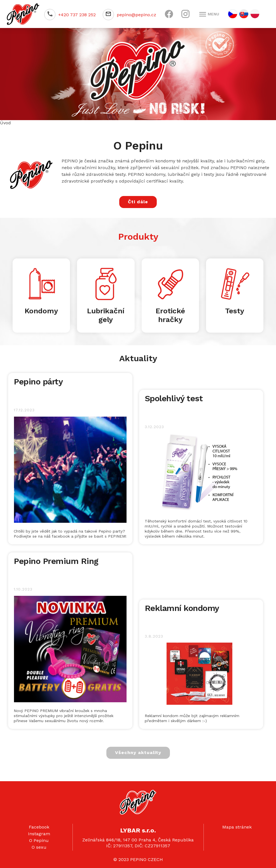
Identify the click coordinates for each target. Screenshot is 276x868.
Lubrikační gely (106, 315)
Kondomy (41, 311)
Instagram (39, 834)
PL (255, 14)
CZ (233, 14)
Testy (235, 311)
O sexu (39, 847)
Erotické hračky (170, 315)
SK (244, 14)
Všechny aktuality (138, 753)
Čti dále (138, 202)
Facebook (39, 827)
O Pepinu (39, 840)
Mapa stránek (237, 827)
